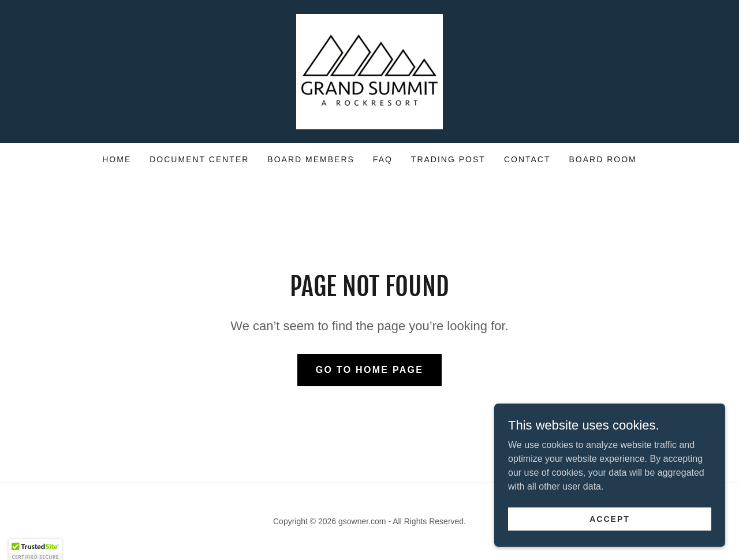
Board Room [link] (603, 159)
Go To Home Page (370, 370)
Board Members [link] (311, 159)
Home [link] (117, 159)
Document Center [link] (199, 159)
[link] (369, 71)
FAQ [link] (383, 159)
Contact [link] (527, 159)
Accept (610, 518)
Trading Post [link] (448, 159)
